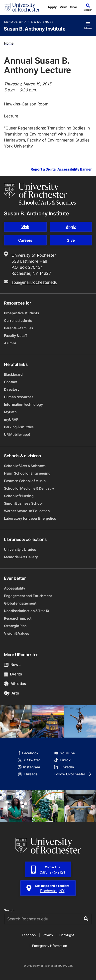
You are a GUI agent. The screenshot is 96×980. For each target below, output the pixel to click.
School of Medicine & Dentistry (29, 488)
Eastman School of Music (25, 481)
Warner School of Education (27, 511)
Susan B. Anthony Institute (35, 29)
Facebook (28, 753)
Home (9, 43)
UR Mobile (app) (17, 434)
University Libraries (20, 549)
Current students (18, 320)
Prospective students (21, 313)
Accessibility (14, 588)
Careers (25, 240)
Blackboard (13, 374)
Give (73, 7)
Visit (63, 7)
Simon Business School (23, 503)
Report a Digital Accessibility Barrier (61, 169)
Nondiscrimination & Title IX (27, 611)
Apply (52, 7)
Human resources (19, 397)
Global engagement (20, 603)
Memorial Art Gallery (21, 557)
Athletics (15, 684)
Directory (12, 389)
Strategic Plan (15, 626)
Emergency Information (50, 946)
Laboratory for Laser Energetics (30, 518)
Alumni (10, 343)
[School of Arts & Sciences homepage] (40, 194)
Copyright (67, 935)
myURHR (11, 419)
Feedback (29, 935)
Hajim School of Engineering (27, 473)
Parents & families (19, 328)
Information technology (23, 404)
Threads (28, 774)
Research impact (18, 618)
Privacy (48, 935)
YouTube (64, 753)
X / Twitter (29, 760)
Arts (11, 693)
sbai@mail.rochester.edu (34, 282)
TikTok (62, 760)
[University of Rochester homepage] (22, 7)
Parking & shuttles (19, 427)
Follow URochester (73, 774)
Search (9, 910)
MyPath (10, 412)
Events (13, 674)
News (12, 665)
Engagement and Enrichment (28, 596)
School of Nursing (19, 496)
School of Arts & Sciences (29, 22)
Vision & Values (17, 633)
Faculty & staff (15, 335)
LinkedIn (64, 767)
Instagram (29, 767)
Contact (10, 382)
